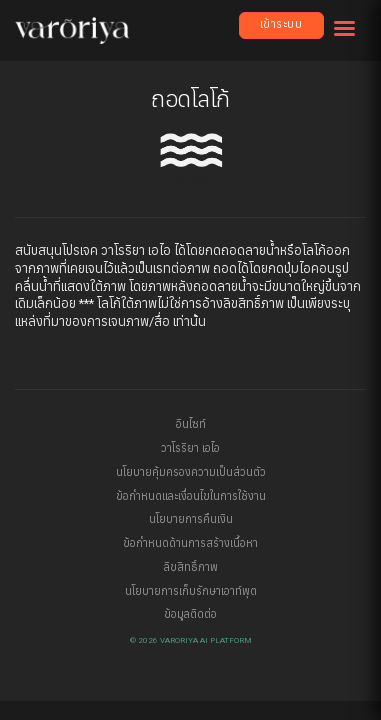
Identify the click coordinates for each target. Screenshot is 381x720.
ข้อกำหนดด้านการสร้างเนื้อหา (190, 543)
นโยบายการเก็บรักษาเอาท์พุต (191, 591)
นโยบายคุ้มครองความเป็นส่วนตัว (191, 472)
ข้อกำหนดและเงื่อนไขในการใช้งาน (191, 496)
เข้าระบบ (281, 24)
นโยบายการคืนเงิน (191, 519)
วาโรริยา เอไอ (190, 448)
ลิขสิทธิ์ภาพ (191, 567)
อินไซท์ (191, 424)
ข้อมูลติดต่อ (190, 614)
